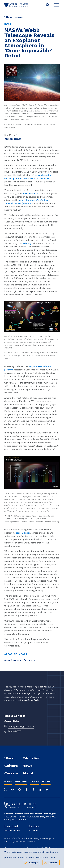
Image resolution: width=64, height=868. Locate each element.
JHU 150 (46, 781)
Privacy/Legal (11, 826)
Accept (33, 863)
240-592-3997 (15, 731)
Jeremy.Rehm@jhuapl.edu (21, 726)
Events (8, 781)
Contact (34, 781)
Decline (53, 863)
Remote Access (12, 830)
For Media (33, 830)
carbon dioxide (23, 533)
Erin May (27, 243)
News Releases (13, 17)
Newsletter (21, 781)
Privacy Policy (35, 857)
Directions (33, 826)
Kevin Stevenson (31, 193)
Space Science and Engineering (20, 660)
